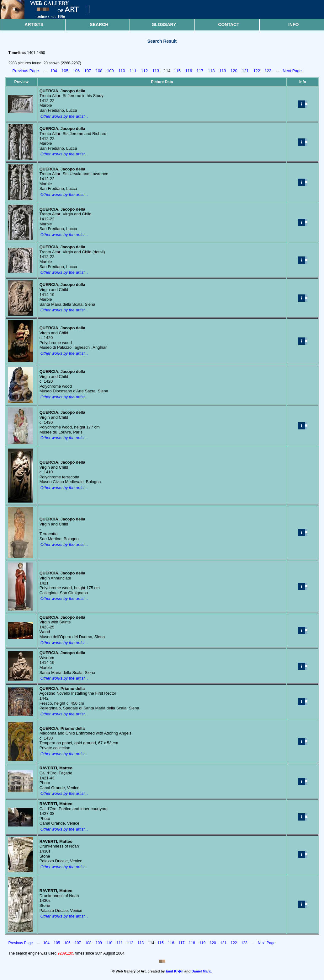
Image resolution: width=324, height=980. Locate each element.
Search (99, 24)
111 (133, 71)
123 (268, 71)
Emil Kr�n (175, 971)
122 (257, 71)
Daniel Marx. (202, 971)
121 (245, 71)
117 (200, 71)
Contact (228, 24)
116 (189, 71)
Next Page (292, 71)
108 (99, 71)
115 (177, 71)
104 (54, 71)
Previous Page (26, 71)
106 (77, 71)
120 (234, 71)
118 (211, 71)
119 (223, 71)
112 (144, 71)
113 (156, 71)
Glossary (164, 24)
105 (65, 71)
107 (88, 71)
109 (110, 71)
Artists (34, 24)
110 (122, 71)
